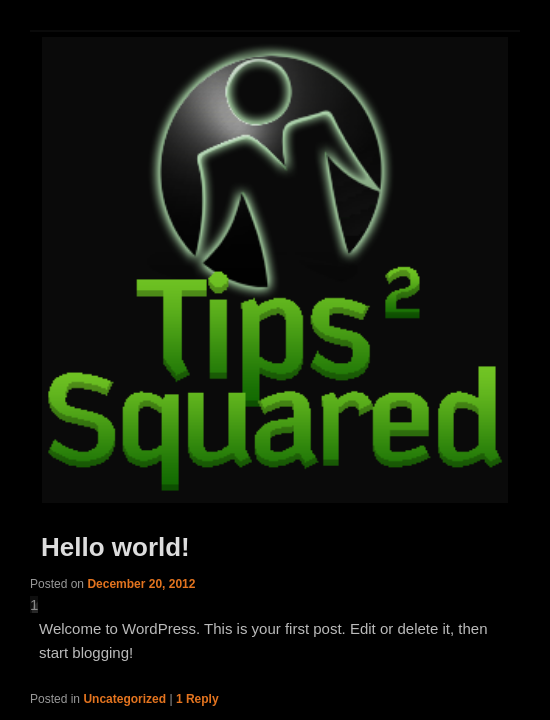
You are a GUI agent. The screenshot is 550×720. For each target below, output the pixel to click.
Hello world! (115, 547)
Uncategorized (124, 699)
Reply (197, 699)
